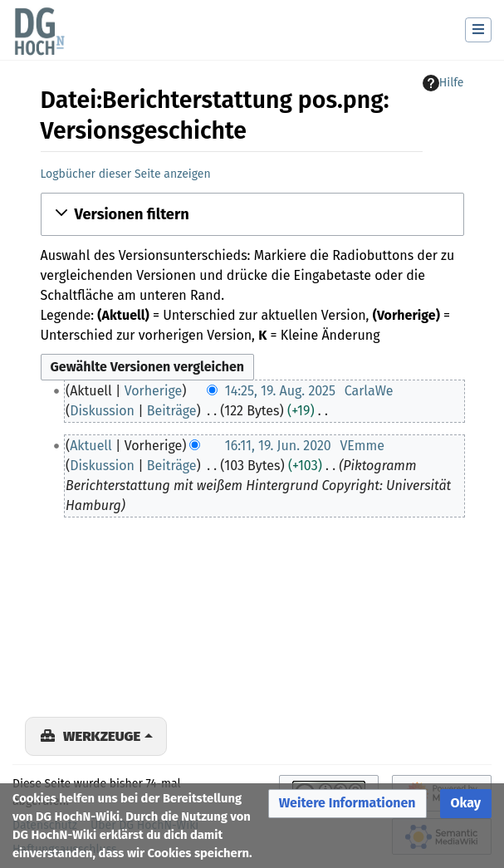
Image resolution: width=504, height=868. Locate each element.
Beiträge (172, 411)
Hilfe (443, 83)
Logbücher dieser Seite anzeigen (126, 174)
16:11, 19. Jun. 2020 (278, 446)
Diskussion (102, 411)
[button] (252, 214)
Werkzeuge (102, 736)
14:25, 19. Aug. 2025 (280, 391)
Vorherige (154, 391)
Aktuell (91, 446)
